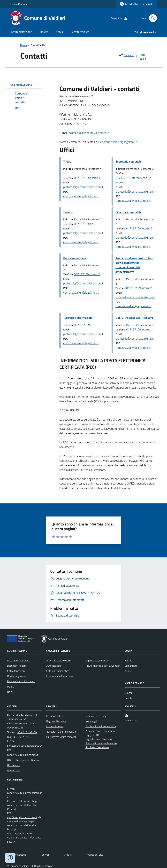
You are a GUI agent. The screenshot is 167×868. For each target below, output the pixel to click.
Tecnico (68, 212)
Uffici (10, 692)
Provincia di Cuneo (56, 716)
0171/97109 (82, 325)
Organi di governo (17, 676)
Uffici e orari (14, 765)
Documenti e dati (16, 666)
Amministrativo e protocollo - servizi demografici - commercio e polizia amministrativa (134, 265)
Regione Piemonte (19, 4)
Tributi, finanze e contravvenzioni (103, 668)
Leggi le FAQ (92, 735)
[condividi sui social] (126, 55)
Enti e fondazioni (16, 671)
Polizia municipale (75, 258)
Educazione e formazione (60, 676)
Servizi (60, 32)
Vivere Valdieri (81, 32)
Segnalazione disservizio (99, 739)
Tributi (67, 161)
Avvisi (128, 671)
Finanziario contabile (129, 212)
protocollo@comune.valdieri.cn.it (89, 133)
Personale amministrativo (21, 681)
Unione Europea (55, 726)
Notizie (128, 660)
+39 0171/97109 (27, 732)
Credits (68, 855)
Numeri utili (13, 770)
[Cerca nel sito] (152, 18)
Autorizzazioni (54, 666)
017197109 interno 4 (87, 178)
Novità (44, 32)
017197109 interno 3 (139, 228)
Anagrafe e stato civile (58, 660)
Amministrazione (22, 32)
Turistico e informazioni (78, 318)
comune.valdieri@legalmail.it (120, 142)
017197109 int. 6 (85, 224)
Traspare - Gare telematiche (61, 732)
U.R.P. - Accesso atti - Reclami (134, 318)
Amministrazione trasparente (101, 731)
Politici (11, 687)
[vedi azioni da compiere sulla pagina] (141, 57)
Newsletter (131, 720)
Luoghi (128, 693)
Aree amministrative (18, 660)
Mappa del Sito (95, 855)
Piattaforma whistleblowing (61, 737)
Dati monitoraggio (17, 855)
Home (23, 45)
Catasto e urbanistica (58, 671)
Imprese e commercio (97, 660)
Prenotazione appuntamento (101, 743)
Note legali (91, 721)
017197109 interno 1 (139, 288)
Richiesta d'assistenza (97, 747)
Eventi (128, 698)
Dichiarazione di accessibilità (101, 726)
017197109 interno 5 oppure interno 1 (133, 180)
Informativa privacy (96, 716)
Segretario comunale (129, 161)
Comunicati (131, 666)
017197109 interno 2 (87, 274)
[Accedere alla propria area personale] (136, 4)
